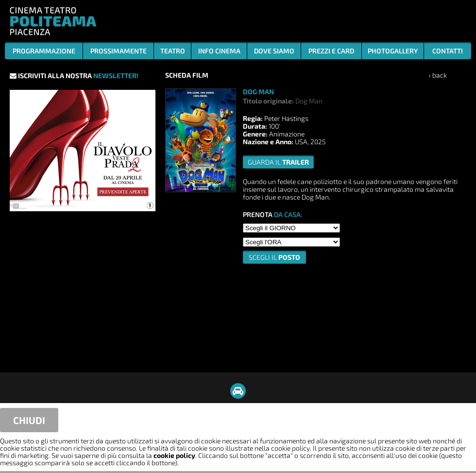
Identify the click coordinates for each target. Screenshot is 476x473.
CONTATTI (448, 51)
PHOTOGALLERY (393, 51)
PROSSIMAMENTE (119, 51)
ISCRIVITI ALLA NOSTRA (74, 76)
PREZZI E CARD (331, 51)
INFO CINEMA (219, 51)
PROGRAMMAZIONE (44, 51)
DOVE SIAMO (274, 51)
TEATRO (173, 51)
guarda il (278, 162)
